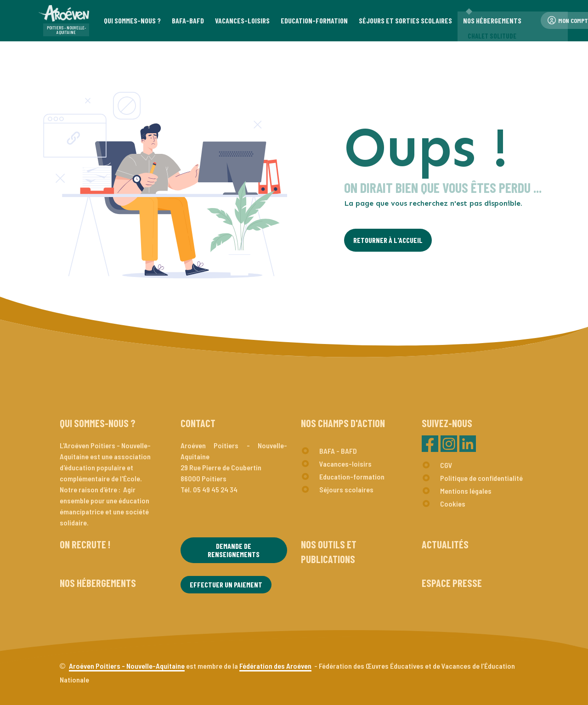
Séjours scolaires (346, 489)
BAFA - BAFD (338, 451)
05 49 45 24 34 (215, 489)
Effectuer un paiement (226, 584)
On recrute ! (85, 544)
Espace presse (452, 583)
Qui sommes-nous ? (98, 423)
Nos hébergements (98, 583)
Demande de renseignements (234, 550)
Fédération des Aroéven (275, 666)
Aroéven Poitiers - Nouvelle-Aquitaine (127, 666)
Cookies (453, 504)
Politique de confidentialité (481, 478)
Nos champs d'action (343, 423)
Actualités (445, 544)
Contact (198, 423)
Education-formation (352, 477)
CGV (446, 465)
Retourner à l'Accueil (388, 240)
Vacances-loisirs (345, 464)
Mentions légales (466, 491)
